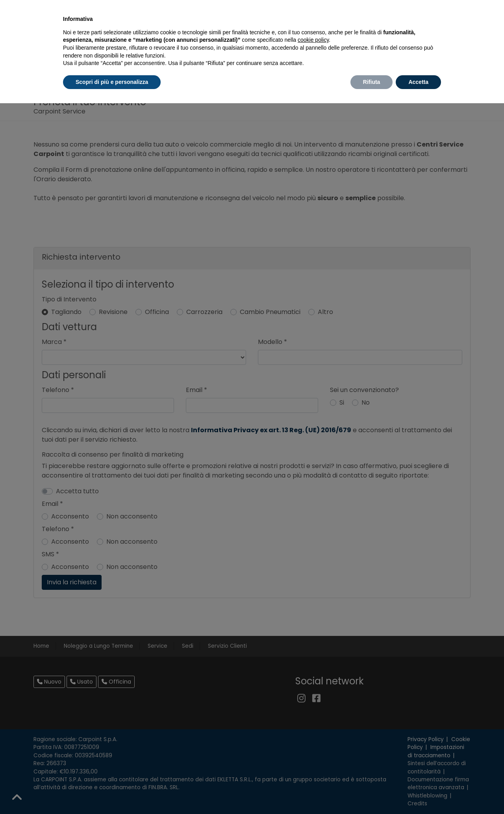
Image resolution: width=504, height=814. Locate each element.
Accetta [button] (418, 82)
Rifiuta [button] (372, 82)
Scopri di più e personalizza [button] (112, 82)
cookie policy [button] (313, 40)
